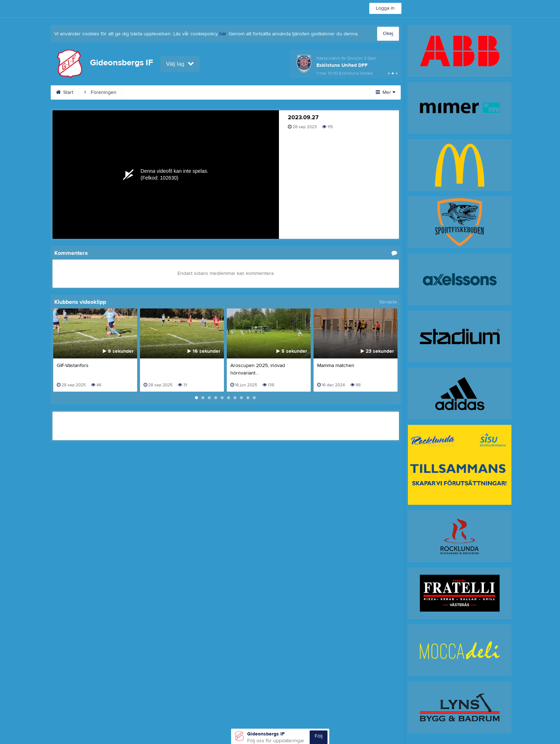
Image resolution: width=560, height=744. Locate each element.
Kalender (217, 92)
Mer (386, 92)
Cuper (182, 92)
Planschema (258, 92)
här (223, 34)
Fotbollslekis (144, 92)
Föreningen (100, 92)
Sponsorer (301, 92)
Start (65, 92)
